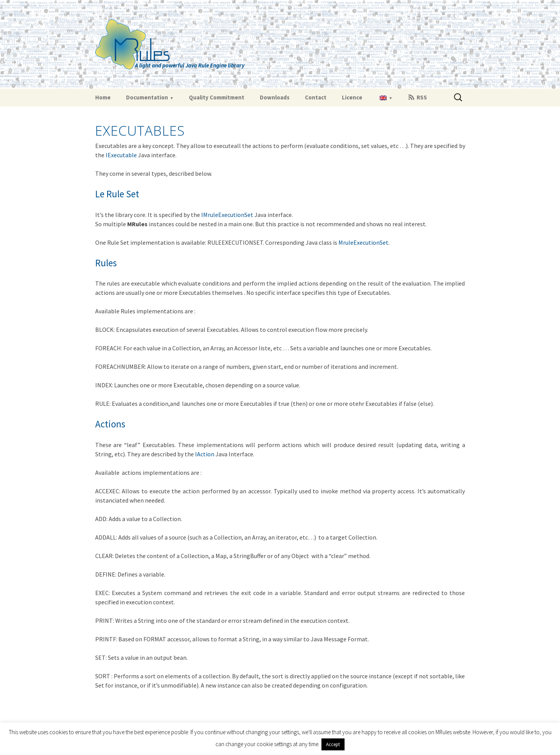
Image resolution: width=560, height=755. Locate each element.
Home (103, 97)
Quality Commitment (217, 97)
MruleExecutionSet (363, 242)
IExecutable (121, 155)
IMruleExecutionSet (227, 215)
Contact (316, 97)
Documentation (147, 97)
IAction (205, 454)
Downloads (275, 97)
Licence (352, 97)
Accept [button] (333, 744)
